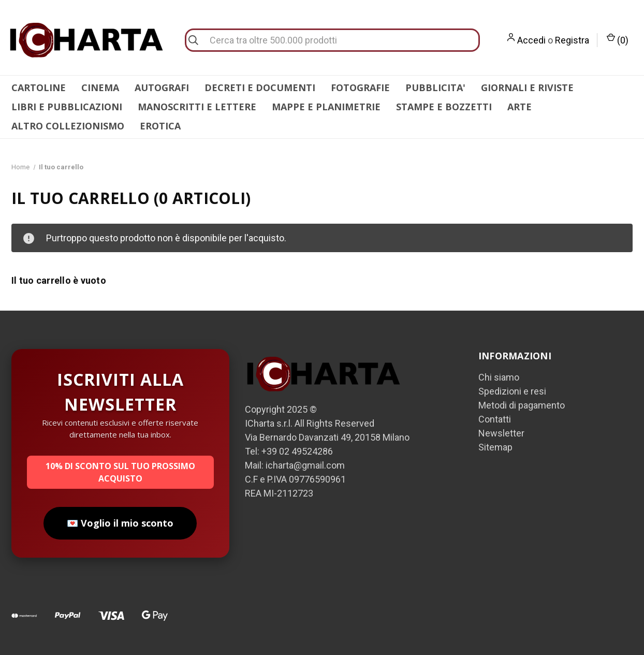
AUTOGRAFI (162, 88)
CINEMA (100, 88)
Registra (572, 40)
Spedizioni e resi (512, 391)
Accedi (531, 40)
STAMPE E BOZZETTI (444, 107)
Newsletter (501, 433)
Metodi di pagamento (522, 405)
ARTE (519, 107)
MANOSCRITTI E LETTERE (197, 107)
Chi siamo (499, 377)
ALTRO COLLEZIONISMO (68, 126)
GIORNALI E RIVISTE (527, 88)
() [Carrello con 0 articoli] (618, 39)
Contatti (495, 419)
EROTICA (160, 126)
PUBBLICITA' (435, 88)
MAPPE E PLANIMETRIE (326, 107)
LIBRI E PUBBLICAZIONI (67, 107)
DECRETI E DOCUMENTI (260, 88)
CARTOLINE (39, 88)
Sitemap (495, 447)
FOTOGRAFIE (360, 88)
